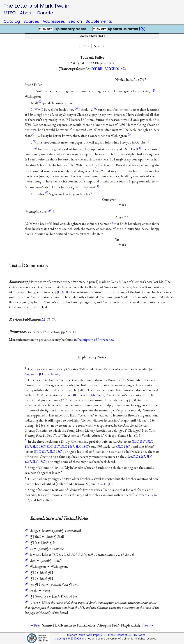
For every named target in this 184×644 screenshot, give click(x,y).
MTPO (10, 13)
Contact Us (124, 635)
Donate (45, 13)
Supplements (99, 21)
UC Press (109, 635)
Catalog (12, 21)
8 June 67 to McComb (89, 395)
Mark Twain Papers (90, 635)
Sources (31, 21)
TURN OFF (45, 29)
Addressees (54, 21)
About (26, 13)
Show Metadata (92, 36)
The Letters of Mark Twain (37, 6)
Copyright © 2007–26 (68, 639)
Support (72, 635)
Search (75, 21)
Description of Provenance (95, 340)
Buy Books (139, 635)
